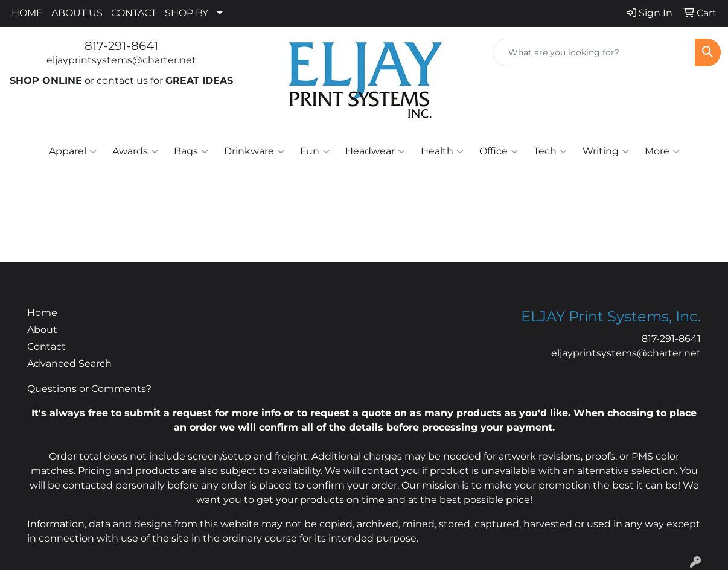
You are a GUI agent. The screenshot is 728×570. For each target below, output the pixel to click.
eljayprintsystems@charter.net (121, 60)
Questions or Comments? (89, 389)
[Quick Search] (594, 52)
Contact (46, 347)
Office (499, 151)
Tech (550, 151)
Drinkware (254, 151)
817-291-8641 (121, 46)
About (42, 330)
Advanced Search (69, 363)
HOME (27, 13)
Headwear (375, 151)
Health (442, 151)
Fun (315, 151)
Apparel (73, 151)
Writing (606, 151)
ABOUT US (77, 13)
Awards (135, 151)
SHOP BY (187, 13)
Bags (191, 151)
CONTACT (134, 13)
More (662, 151)
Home (42, 313)
